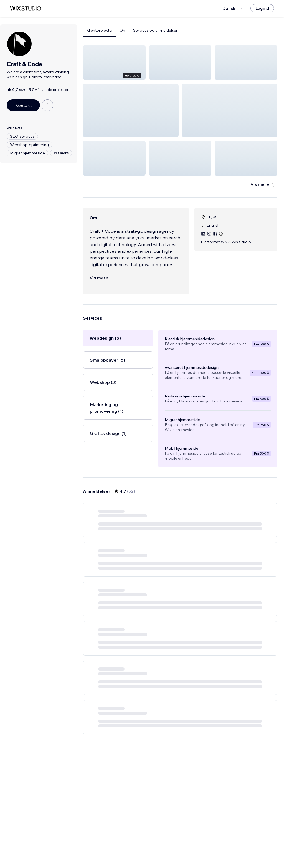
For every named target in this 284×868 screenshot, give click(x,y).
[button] (114, 62)
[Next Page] (220, 848)
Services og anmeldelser (155, 30)
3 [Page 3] (170, 848)
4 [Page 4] (180, 848)
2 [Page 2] (160, 848)
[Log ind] (262, 8)
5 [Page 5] (190, 848)
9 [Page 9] (210, 848)
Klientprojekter (100, 30)
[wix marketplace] (26, 8)
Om (123, 30)
